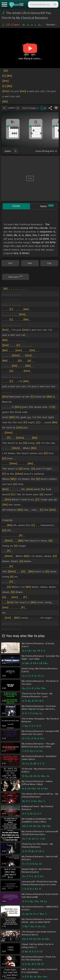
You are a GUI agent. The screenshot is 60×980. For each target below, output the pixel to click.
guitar (8, 151)
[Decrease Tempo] (4, 108)
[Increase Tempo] (18, 108)
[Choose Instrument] (16, 151)
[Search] (55, 4)
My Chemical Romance (32, 18)
